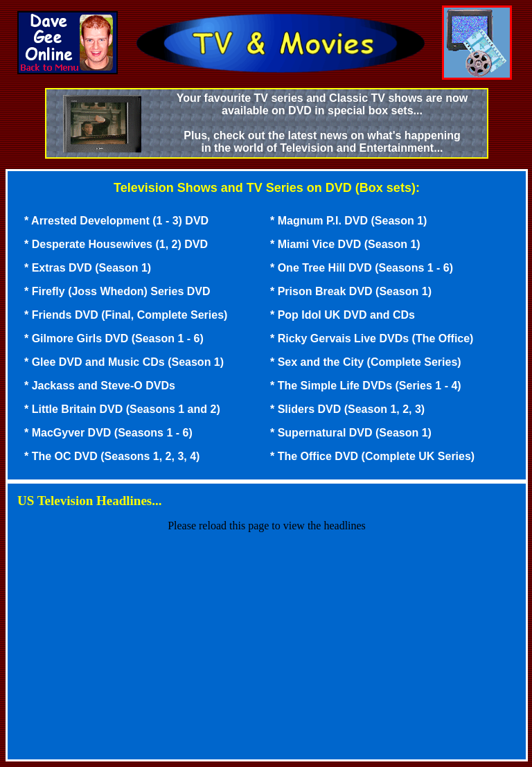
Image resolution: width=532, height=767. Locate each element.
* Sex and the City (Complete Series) (366, 362)
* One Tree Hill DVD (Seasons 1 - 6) (362, 268)
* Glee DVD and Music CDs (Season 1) (124, 362)
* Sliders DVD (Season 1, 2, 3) (347, 409)
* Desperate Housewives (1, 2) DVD (116, 244)
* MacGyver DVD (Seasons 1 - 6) (108, 433)
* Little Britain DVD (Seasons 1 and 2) (122, 409)
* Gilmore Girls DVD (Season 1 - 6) (114, 338)
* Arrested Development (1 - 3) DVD (116, 221)
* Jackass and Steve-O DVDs (100, 386)
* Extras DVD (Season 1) (88, 268)
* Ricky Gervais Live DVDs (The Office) (372, 338)
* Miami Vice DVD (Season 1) (345, 244)
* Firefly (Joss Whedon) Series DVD (117, 291)
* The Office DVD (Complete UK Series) (372, 456)
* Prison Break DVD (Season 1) (351, 291)
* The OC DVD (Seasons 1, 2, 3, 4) (112, 456)
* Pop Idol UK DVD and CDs (343, 315)
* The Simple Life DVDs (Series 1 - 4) (366, 386)
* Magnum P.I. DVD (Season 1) (348, 221)
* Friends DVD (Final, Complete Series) (126, 315)
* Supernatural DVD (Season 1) (351, 433)
